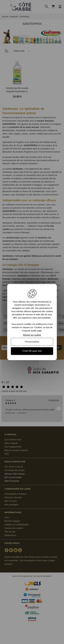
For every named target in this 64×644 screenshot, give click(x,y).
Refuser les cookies (32, 335)
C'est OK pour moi (32, 351)
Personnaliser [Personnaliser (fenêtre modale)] (32, 342)
